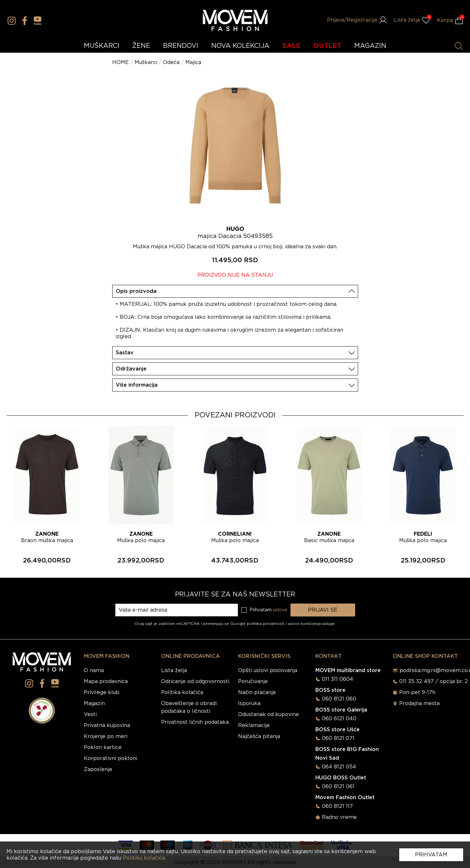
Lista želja (174, 670)
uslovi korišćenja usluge (311, 624)
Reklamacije (254, 725)
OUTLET (327, 46)
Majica (193, 62)
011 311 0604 (338, 679)
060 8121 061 (338, 787)
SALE (291, 46)
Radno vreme (339, 817)
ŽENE (141, 46)
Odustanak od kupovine (268, 714)
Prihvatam (431, 855)
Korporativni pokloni (110, 758)
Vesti (90, 714)
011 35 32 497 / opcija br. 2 (433, 681)
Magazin (94, 703)
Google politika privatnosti (258, 624)
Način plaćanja (257, 692)
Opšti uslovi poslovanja (268, 670)
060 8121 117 (337, 806)
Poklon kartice (103, 747)
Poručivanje (253, 681)
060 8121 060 (339, 699)
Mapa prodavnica (106, 681)
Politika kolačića (182, 692)
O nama (94, 670)
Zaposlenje (98, 769)
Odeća (171, 62)
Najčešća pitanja (259, 736)
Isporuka (249, 703)
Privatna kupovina (107, 725)
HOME (120, 62)
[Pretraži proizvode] (459, 46)
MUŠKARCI (102, 46)
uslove (280, 610)
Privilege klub (102, 692)
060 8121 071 (338, 738)
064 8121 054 (339, 767)
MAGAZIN (370, 46)
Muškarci (146, 62)
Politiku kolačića (144, 858)
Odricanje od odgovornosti (195, 681)
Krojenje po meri (106, 736)
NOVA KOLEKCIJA (240, 46)
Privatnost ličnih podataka (195, 722)
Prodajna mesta (419, 703)
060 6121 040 (339, 719)
